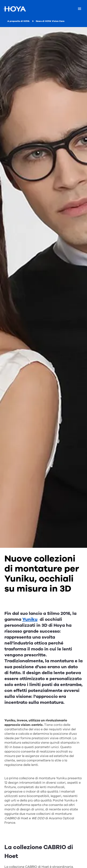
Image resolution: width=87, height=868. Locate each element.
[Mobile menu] (80, 9)
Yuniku (30, 619)
